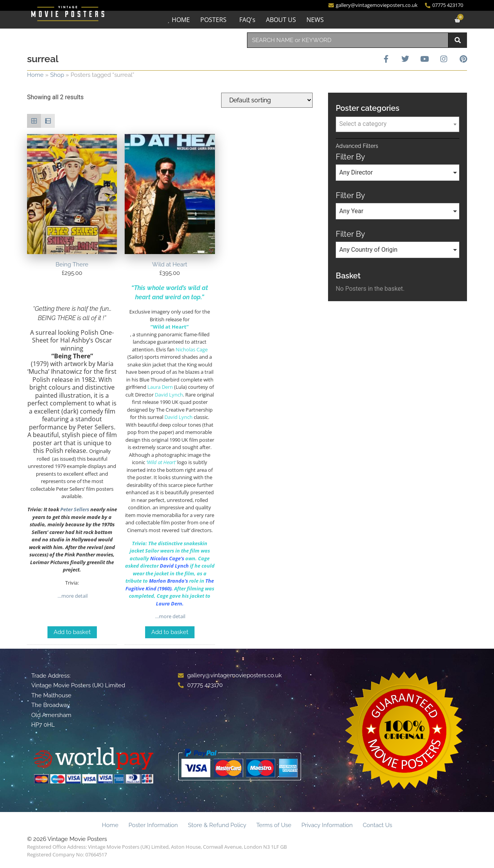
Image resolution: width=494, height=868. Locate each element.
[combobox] (348, 40)
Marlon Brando (167, 581)
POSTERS (213, 20)
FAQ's (247, 20)
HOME (181, 20)
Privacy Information (327, 825)
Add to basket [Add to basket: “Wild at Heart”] (170, 632)
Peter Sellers (75, 509)
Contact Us (377, 825)
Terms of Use (274, 825)
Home (35, 75)
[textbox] (398, 124)
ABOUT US (281, 20)
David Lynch (174, 566)
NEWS (315, 20)
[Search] (458, 40)
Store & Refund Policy (217, 825)
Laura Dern (169, 604)
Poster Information (153, 825)
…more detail (72, 596)
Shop (57, 75)
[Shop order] (267, 100)
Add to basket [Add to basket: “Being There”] (72, 632)
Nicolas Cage (165, 558)
